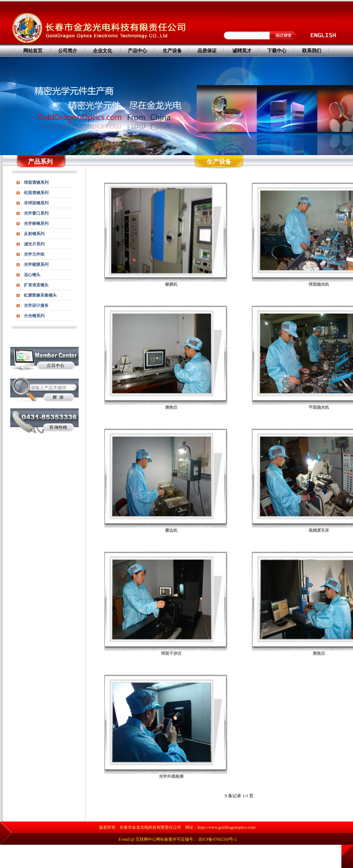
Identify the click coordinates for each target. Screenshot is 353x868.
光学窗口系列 (36, 213)
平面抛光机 (319, 407)
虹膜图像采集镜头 (40, 295)
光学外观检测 (171, 776)
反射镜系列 (34, 234)
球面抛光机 (319, 284)
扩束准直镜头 (36, 285)
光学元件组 (34, 254)
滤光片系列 (34, 244)
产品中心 (137, 51)
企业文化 (103, 51)
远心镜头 (32, 275)
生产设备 (172, 51)
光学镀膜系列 (36, 265)
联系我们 (312, 51)
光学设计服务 (36, 306)
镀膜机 (171, 284)
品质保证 (207, 51)
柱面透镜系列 (36, 193)
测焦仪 (171, 407)
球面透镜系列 (36, 182)
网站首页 (33, 51)
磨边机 (171, 530)
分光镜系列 (34, 316)
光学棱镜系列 (36, 223)
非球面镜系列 (36, 203)
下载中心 (277, 51)
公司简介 (68, 51)
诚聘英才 (242, 51)
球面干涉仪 (171, 653)
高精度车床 (319, 530)
